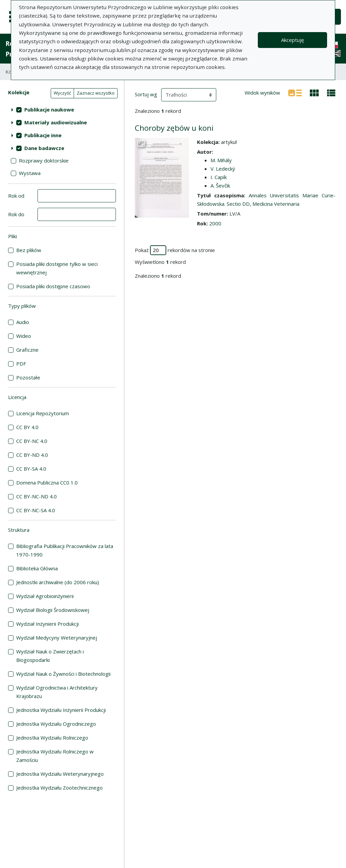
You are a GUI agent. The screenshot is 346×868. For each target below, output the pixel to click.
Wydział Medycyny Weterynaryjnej (57, 638)
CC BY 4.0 (27, 427)
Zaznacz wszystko (96, 93)
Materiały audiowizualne (56, 122)
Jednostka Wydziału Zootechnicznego (59, 788)
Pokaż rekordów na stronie (175, 250)
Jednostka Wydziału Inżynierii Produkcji (61, 710)
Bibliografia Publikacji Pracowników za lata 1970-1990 (65, 550)
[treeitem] (62, 109)
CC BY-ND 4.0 (32, 455)
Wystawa (30, 173)
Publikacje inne (43, 135)
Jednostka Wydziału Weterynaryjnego (60, 774)
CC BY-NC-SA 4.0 (36, 510)
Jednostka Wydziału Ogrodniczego (56, 724)
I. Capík (219, 177)
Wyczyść (62, 93)
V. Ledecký (223, 169)
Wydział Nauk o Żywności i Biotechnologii (63, 674)
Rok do (16, 214)
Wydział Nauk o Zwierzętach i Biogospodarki (50, 656)
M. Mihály (221, 160)
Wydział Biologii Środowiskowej (53, 610)
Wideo (24, 336)
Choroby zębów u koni (174, 128)
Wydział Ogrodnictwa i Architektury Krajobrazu (57, 692)
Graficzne (27, 350)
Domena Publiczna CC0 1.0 (47, 482)
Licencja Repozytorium (43, 413)
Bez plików (29, 250)
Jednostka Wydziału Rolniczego (52, 738)
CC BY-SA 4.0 (31, 469)
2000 (215, 223)
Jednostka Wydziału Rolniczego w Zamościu (55, 756)
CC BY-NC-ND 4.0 (36, 496)
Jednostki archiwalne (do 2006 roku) (58, 582)
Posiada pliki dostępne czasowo (53, 286)
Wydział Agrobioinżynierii (45, 596)
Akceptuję (292, 40)
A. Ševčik (220, 185)
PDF (21, 364)
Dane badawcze (44, 148)
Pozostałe (28, 377)
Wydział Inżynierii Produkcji (47, 624)
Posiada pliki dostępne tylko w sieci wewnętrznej (57, 268)
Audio (23, 322)
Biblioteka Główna (37, 568)
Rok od (16, 196)
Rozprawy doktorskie (44, 160)
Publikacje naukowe (49, 109)
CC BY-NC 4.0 (32, 441)
